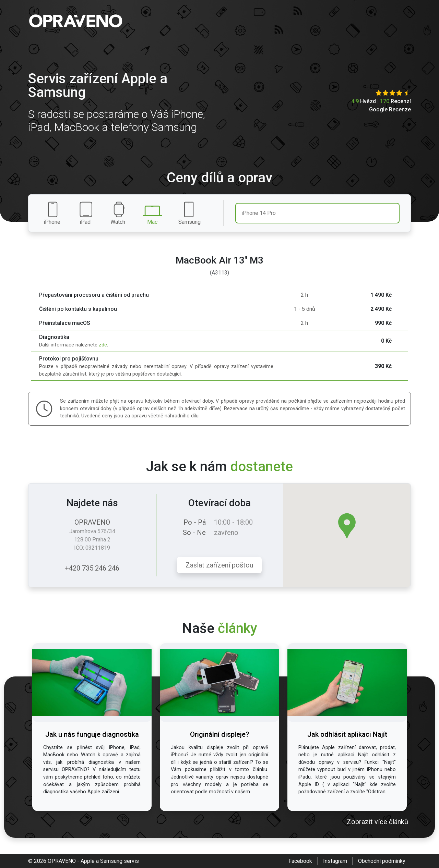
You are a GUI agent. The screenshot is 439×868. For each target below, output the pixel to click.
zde (103, 345)
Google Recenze (390, 109)
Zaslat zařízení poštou (219, 565)
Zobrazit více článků (377, 822)
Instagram (335, 861)
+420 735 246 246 (92, 568)
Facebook (300, 861)
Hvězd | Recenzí (381, 101)
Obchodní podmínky (382, 861)
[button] (347, 526)
